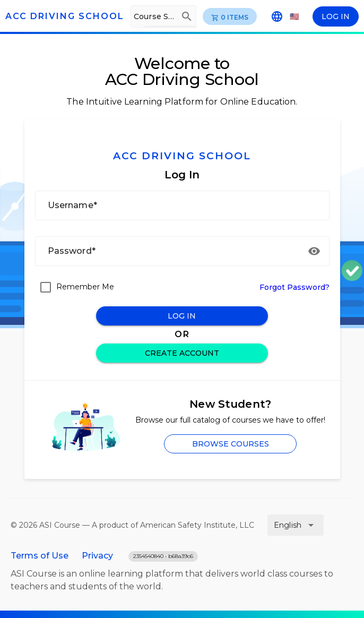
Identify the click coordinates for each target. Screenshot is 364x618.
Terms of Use (40, 556)
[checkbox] (75, 287)
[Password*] (170, 251)
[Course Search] (154, 16)
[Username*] (182, 205)
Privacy (97, 556)
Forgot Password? (294, 287)
